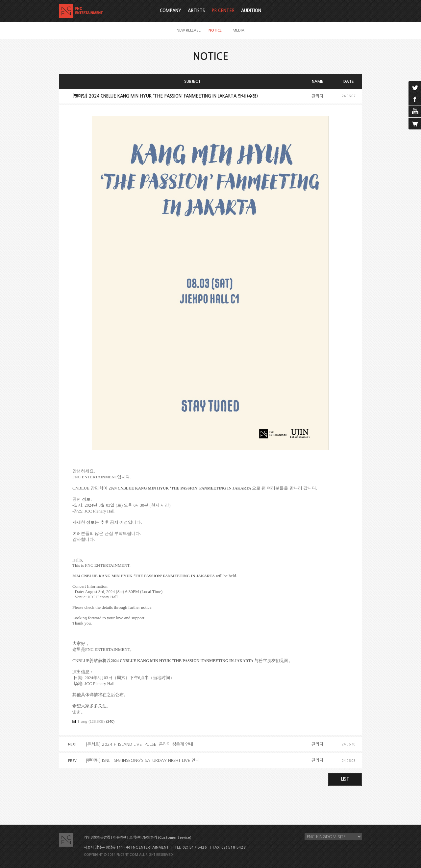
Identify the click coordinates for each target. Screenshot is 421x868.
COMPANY (171, 11)
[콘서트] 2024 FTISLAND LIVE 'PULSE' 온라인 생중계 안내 (139, 744)
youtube (415, 111)
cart (415, 124)
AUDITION (251, 11)
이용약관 (120, 838)
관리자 (317, 96)
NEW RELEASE (189, 30)
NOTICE (215, 30)
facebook (415, 99)
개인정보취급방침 (97, 838)
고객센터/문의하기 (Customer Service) (160, 838)
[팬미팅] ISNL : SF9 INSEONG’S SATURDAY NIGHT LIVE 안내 (142, 760)
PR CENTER (223, 11)
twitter (415, 87)
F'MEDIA (237, 30)
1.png (82, 721)
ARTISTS (196, 11)
